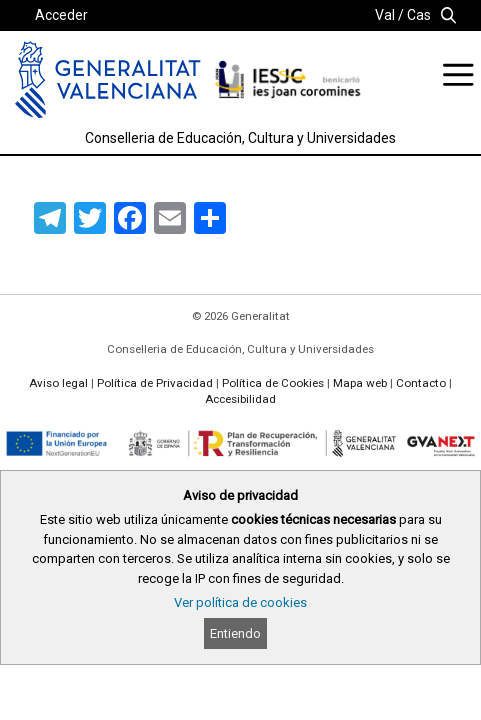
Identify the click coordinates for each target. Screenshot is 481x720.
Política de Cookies (273, 383)
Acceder (61, 15)
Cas (419, 15)
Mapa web (360, 383)
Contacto (421, 383)
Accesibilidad (240, 399)
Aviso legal (58, 383)
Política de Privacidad (155, 383)
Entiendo (235, 633)
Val (385, 15)
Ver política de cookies (240, 602)
